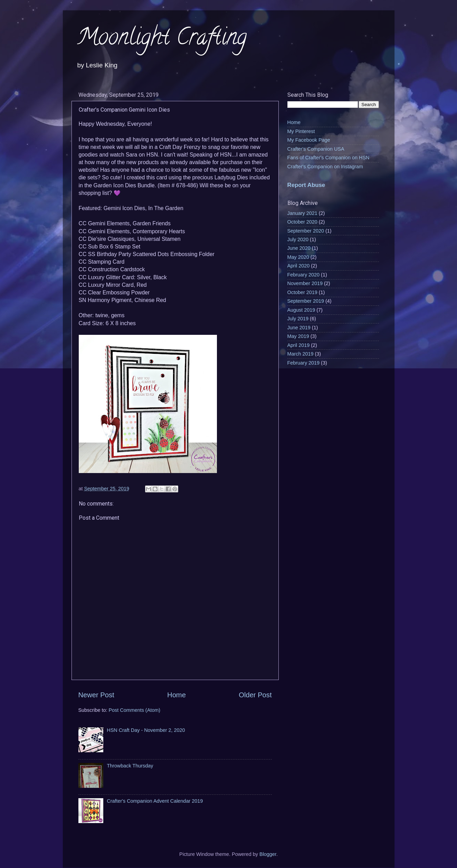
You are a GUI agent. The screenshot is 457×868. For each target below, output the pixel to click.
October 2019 (302, 292)
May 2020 (298, 257)
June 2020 (299, 248)
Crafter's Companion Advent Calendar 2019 (155, 801)
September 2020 (306, 231)
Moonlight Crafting (162, 39)
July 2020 (298, 239)
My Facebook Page (309, 140)
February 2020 (304, 275)
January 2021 (302, 213)
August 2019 (301, 310)
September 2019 (306, 301)
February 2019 (304, 363)
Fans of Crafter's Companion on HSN (329, 158)
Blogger (268, 854)
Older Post (255, 695)
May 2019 (298, 336)
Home (177, 695)
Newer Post (96, 695)
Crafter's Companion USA (316, 149)
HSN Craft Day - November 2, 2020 (146, 730)
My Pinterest (301, 131)
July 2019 (298, 319)
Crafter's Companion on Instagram (325, 167)
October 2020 (302, 222)
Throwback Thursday (130, 766)
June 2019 (299, 328)
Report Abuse (306, 185)
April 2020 (299, 266)
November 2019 (305, 283)
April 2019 (299, 345)
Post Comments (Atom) (135, 710)
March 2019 (301, 354)
